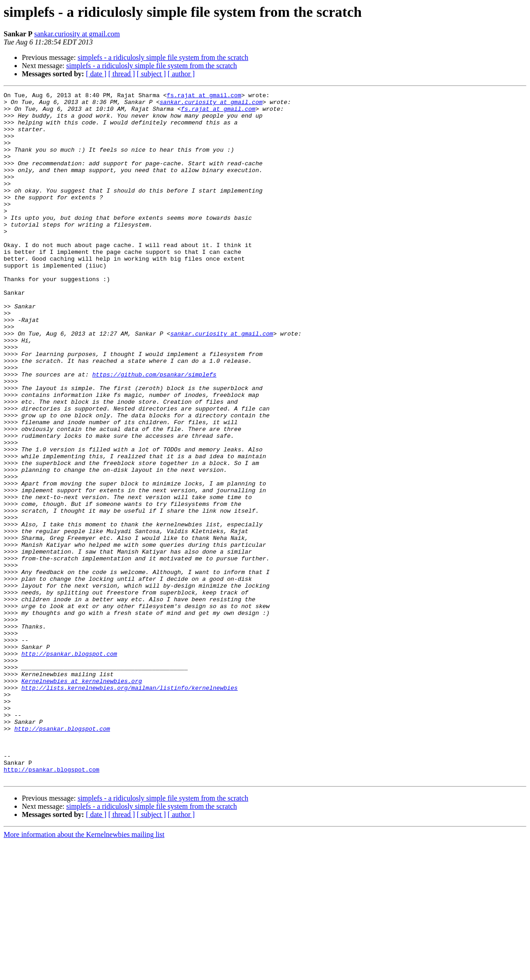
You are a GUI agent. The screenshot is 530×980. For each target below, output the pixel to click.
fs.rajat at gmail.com (204, 96)
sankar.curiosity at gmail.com (77, 34)
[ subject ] (151, 74)
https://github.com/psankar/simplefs (154, 431)
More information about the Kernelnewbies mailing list (84, 972)
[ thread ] (122, 74)
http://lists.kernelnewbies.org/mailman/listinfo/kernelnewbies (130, 807)
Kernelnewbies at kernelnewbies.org (82, 799)
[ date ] (96, 74)
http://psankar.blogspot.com (69, 767)
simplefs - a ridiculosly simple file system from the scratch (163, 57)
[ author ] (181, 74)
